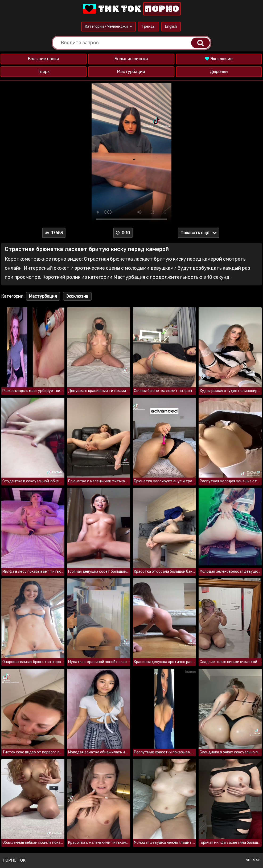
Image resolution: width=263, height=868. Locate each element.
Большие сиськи (131, 59)
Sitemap (253, 860)
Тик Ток (131, 9)
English (171, 27)
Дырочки (219, 72)
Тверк (44, 72)
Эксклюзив (219, 59)
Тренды (149, 27)
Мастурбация (131, 72)
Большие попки (44, 59)
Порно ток (14, 860)
